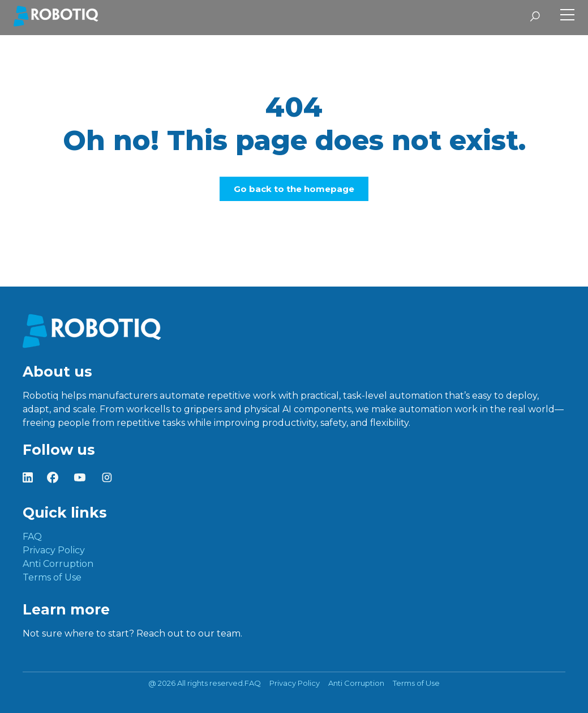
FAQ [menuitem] (32, 537)
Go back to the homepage (294, 189)
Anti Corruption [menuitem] (58, 564)
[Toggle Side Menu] (567, 16)
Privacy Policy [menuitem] (54, 550)
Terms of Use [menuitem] (52, 577)
